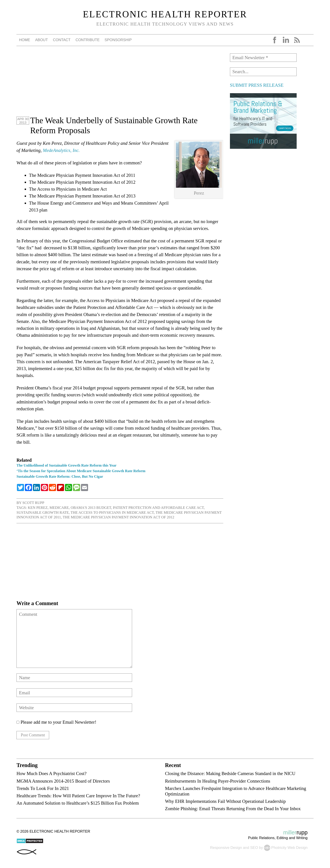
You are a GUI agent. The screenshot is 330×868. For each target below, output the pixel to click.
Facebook (275, 40)
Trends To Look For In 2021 (43, 789)
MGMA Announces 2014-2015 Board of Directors (63, 782)
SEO (254, 849)
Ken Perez (38, 508)
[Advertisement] (120, 85)
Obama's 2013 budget (91, 508)
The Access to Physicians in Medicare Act (112, 513)
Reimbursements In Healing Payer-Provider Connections (218, 782)
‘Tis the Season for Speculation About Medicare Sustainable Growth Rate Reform (81, 471)
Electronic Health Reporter (165, 14)
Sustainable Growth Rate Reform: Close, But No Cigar (60, 476)
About (41, 40)
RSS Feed (297, 40)
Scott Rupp (33, 503)
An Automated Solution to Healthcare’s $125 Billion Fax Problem (78, 804)
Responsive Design (226, 849)
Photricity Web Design (289, 849)
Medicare (59, 508)
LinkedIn (286, 40)
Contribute (88, 40)
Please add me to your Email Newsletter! (56, 722)
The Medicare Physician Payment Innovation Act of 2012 (119, 517)
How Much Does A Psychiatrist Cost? (51, 775)
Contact (62, 40)
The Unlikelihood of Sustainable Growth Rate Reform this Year (66, 465)
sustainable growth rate (43, 513)
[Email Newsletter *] (263, 58)
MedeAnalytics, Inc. (61, 150)
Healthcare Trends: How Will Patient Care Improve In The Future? (78, 797)
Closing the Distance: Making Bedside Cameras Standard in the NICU (230, 775)
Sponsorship (118, 40)
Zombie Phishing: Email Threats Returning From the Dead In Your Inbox (233, 810)
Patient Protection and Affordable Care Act (158, 508)
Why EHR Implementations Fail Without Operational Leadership (225, 803)
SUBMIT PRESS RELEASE (257, 85)
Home (25, 40)
